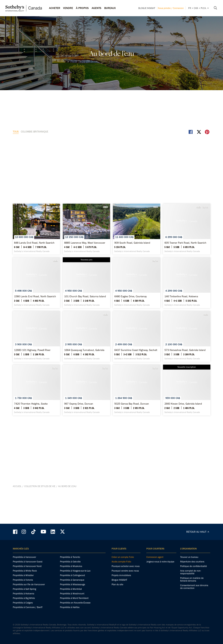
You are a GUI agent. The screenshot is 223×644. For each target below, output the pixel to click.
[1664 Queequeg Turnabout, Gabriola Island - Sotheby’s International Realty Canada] (45, 343)
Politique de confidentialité (194, 566)
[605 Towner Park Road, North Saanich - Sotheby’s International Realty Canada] (45, 210)
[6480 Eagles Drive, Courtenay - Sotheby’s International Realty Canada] (45, 276)
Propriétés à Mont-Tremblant (74, 598)
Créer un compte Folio (123, 557)
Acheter (55, 8)
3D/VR (71, 116)
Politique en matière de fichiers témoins (192, 579)
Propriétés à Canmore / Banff (28, 607)
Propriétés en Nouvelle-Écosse (75, 603)
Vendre (68, 8)
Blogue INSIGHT (147, 8)
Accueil (17, 517)
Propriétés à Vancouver (24, 557)
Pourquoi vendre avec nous (125, 571)
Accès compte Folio (121, 562)
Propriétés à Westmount (72, 594)
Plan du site (117, 584)
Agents (96, 8)
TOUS (16, 101)
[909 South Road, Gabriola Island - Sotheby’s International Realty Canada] (178, 144)
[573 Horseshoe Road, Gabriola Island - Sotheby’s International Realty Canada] (178, 343)
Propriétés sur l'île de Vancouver (29, 584)
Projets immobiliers (121, 575)
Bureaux (110, 8)
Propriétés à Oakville (70, 562)
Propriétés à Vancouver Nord (27, 566)
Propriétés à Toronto (70, 557)
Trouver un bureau (189, 557)
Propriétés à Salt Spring (24, 589)
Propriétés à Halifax (70, 607)
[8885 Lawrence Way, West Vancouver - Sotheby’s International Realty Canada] (112, 144)
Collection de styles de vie (40, 517)
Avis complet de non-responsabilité (191, 572)
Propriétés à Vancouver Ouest (28, 562)
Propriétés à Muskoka (71, 566)
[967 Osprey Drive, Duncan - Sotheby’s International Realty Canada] (112, 409)
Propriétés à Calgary (23, 603)
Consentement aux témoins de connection (194, 587)
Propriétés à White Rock (25, 571)
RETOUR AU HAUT (198, 532)
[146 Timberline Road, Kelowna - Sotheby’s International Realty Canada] (112, 276)
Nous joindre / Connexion (171, 8)
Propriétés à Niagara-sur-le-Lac (75, 571)
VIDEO (64, 116)
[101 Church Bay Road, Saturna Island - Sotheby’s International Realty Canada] (178, 210)
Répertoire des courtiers (192, 562)
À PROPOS (82, 8)
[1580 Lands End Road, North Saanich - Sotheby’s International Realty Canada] (112, 210)
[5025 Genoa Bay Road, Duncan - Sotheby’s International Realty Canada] (178, 409)
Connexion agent (155, 557)
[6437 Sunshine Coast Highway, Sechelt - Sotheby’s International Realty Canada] (112, 343)
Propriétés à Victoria (23, 580)
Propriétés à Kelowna (24, 594)
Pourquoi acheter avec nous (126, 566)
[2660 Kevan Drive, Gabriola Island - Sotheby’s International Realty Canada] (112, 475)
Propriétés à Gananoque (72, 580)
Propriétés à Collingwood (72, 575)
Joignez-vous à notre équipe (160, 562)
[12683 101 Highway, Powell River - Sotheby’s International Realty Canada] (178, 276)
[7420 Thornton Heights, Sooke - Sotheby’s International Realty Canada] (45, 409)
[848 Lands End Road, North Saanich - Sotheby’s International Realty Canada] (45, 144)
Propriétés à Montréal (71, 589)
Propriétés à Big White (24, 598)
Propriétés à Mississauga (73, 584)
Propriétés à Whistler (23, 575)
